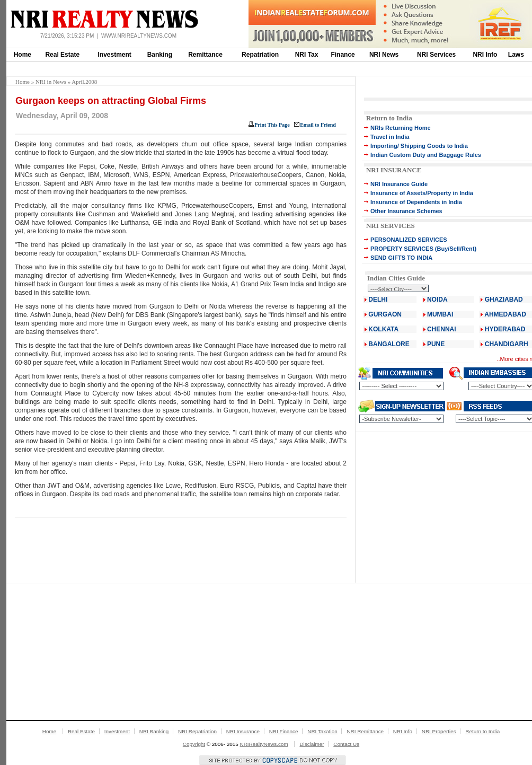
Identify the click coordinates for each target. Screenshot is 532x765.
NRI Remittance (365, 731)
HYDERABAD (505, 329)
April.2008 (84, 82)
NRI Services (436, 55)
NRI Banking (154, 731)
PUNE (435, 344)
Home (23, 55)
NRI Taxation (322, 731)
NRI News (384, 55)
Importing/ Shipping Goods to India (419, 146)
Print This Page (272, 125)
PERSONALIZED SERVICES (409, 240)
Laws (516, 55)
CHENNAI (442, 329)
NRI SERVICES (391, 226)
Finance (343, 55)
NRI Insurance (243, 731)
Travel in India (390, 137)
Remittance (205, 55)
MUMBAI (440, 314)
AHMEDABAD (505, 314)
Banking (160, 55)
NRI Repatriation (197, 731)
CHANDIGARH (507, 344)
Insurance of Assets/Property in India (422, 193)
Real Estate (62, 55)
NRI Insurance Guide (399, 184)
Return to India (389, 118)
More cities (514, 359)
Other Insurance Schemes (406, 211)
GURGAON (385, 314)
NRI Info (485, 55)
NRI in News (51, 82)
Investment (115, 55)
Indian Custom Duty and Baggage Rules (426, 155)
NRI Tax (307, 55)
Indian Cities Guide (396, 278)
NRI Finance (284, 731)
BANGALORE (389, 344)
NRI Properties (439, 731)
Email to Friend (318, 125)
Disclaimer (312, 744)
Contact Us (346, 744)
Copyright (194, 744)
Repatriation (260, 55)
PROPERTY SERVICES (402, 249)
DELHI (378, 300)
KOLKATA (383, 329)
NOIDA (437, 300)
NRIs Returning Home (401, 128)
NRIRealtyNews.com (264, 744)
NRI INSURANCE (394, 170)
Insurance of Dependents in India (416, 202)
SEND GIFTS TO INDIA (401, 258)
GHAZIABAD (504, 300)
